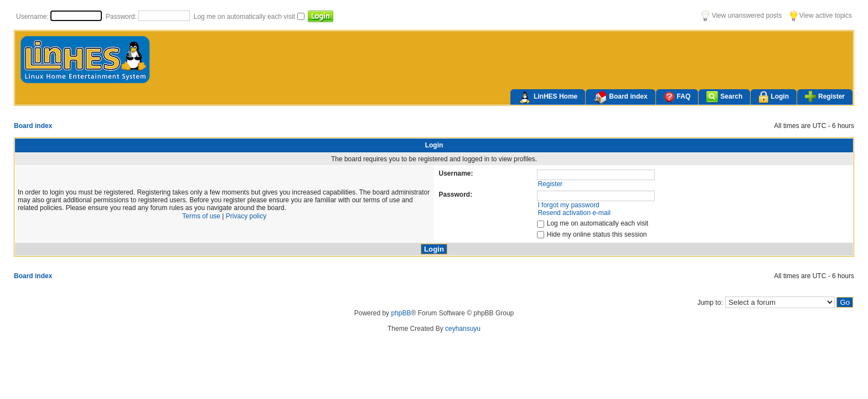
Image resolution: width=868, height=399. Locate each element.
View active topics (821, 16)
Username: (33, 17)
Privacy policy (246, 216)
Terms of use (201, 216)
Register (825, 96)
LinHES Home (548, 98)
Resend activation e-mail (574, 213)
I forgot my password (568, 205)
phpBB (401, 313)
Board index (620, 98)
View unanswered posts (742, 16)
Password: (122, 17)
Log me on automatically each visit (246, 17)
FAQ (677, 97)
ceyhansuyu (463, 329)
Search (724, 97)
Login (774, 97)
